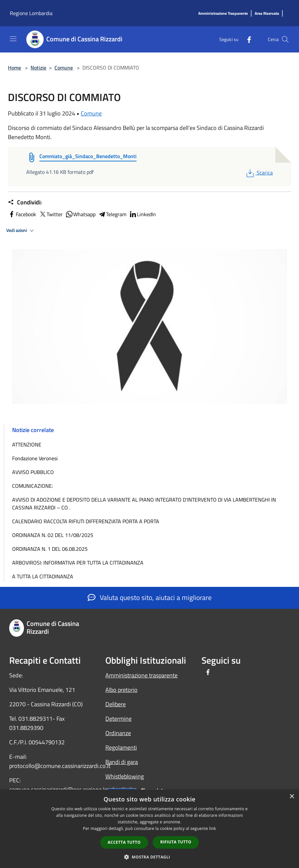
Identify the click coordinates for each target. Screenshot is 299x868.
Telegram (112, 214)
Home (14, 68)
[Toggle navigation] (13, 39)
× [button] (292, 797)
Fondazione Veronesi (35, 458)
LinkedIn (142, 214)
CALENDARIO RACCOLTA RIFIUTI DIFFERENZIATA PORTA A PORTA (86, 521)
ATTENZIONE (27, 444)
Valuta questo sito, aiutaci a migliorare (150, 597)
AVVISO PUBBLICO (33, 472)
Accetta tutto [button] (124, 842)
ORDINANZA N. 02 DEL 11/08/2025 (53, 535)
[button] (150, 857)
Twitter (51, 214)
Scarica (259, 173)
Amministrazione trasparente (141, 675)
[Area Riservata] (267, 14)
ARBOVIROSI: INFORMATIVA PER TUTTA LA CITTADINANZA (78, 563)
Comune (64, 68)
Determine (118, 719)
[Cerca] (285, 39)
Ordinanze (118, 733)
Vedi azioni (21, 231)
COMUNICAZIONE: (32, 486)
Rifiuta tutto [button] (176, 842)
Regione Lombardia (31, 13)
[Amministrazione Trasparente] (223, 14)
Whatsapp (80, 214)
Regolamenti (121, 747)
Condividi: (25, 202)
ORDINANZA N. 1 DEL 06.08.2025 (50, 549)
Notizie (38, 68)
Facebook (22, 214)
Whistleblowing (125, 776)
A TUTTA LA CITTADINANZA (43, 576)
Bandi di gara (122, 762)
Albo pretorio (121, 690)
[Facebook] (246, 39)
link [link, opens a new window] (213, 828)
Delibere (116, 704)
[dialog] (149, 829)
